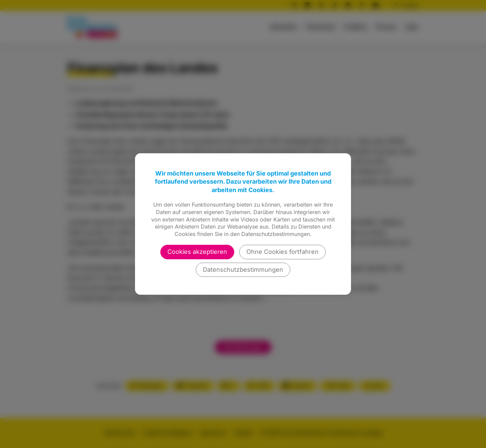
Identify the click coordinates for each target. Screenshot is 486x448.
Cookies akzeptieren (197, 252)
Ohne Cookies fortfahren (282, 252)
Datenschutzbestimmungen (243, 270)
